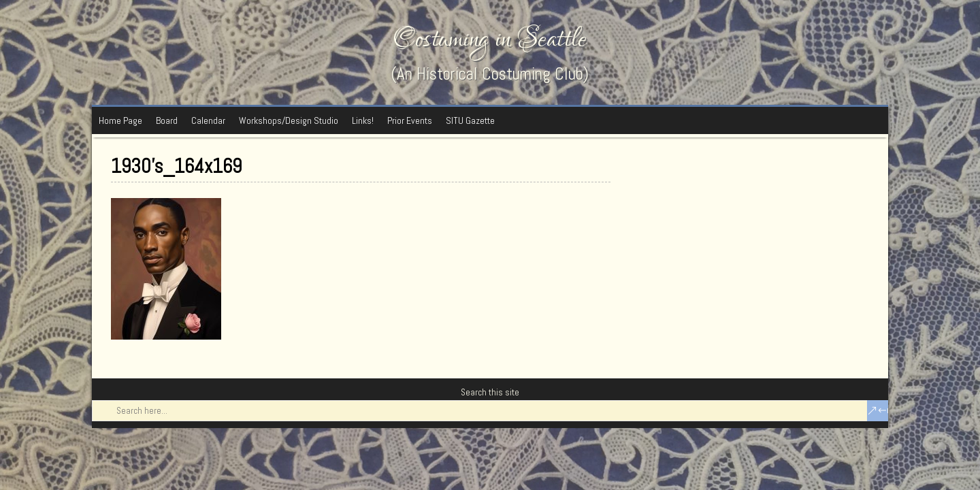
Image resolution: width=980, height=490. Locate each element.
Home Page (120, 120)
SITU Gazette (470, 120)
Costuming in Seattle (490, 39)
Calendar (208, 120)
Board (167, 120)
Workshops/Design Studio (289, 120)
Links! (363, 120)
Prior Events (410, 120)
